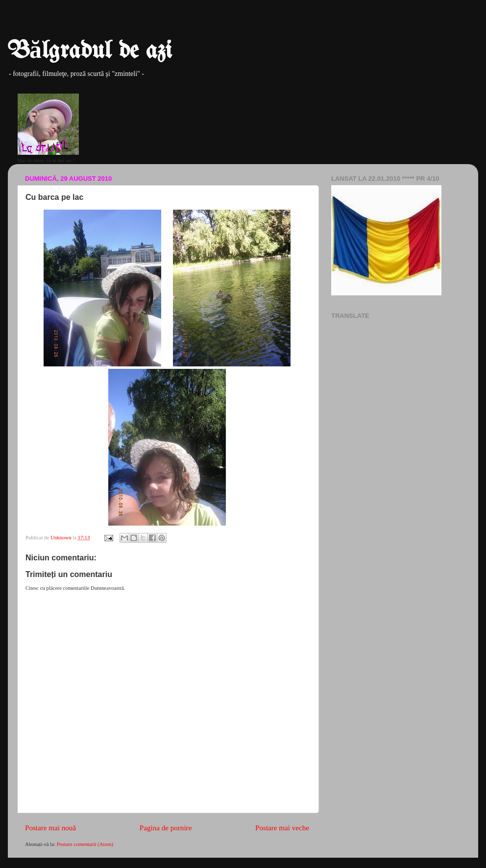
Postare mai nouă (50, 828)
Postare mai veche (282, 828)
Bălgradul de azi (90, 51)
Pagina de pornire (166, 828)
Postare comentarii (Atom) (85, 844)
